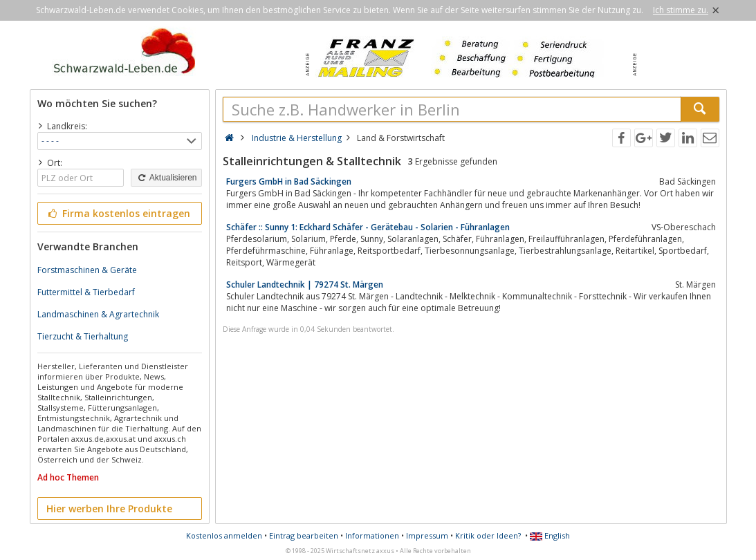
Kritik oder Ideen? (488, 535)
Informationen (372, 535)
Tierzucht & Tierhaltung (83, 336)
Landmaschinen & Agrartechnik (98, 314)
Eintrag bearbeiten (304, 535)
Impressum (427, 535)
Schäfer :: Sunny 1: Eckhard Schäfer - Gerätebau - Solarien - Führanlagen (368, 227)
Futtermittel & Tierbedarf (86, 292)
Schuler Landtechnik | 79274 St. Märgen (305, 284)
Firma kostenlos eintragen (119, 213)
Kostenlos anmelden (224, 535)
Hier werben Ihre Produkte (109, 508)
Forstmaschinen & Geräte (87, 270)
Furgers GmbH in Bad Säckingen (289, 181)
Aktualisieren (166, 178)
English (550, 535)
